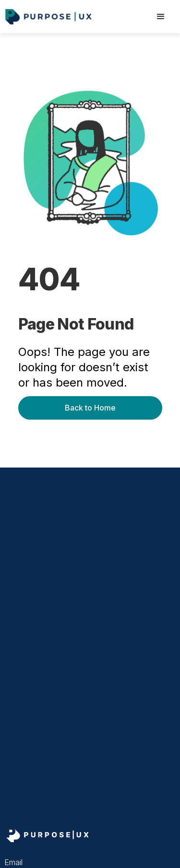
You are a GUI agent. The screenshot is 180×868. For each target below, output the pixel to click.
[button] (161, 17)
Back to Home (90, 408)
